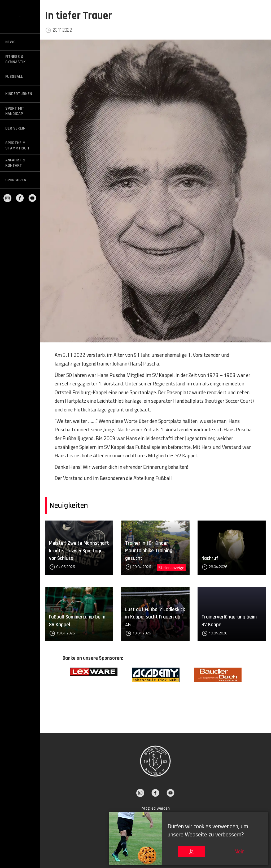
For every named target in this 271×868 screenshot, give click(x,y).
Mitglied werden (156, 808)
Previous (59, 692)
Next (252, 692)
